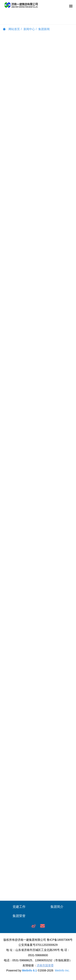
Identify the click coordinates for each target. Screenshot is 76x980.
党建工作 (19, 907)
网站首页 (11, 29)
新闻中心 (29, 29)
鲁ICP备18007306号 (60, 940)
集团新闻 (44, 29)
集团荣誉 (19, 916)
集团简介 (57, 907)
